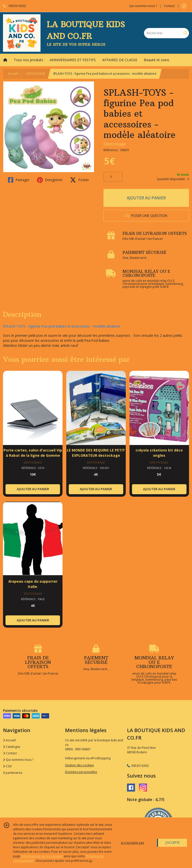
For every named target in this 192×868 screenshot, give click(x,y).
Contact (169, 6)
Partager (19, 180)
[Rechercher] (185, 33)
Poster (79, 180)
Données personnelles (81, 772)
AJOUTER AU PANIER (146, 198)
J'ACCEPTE (172, 843)
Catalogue (12, 747)
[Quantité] (113, 177)
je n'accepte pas (132, 843)
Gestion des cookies (79, 765)
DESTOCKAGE (35, 74)
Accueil (13, 74)
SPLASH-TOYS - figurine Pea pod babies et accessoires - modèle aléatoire (62, 326)
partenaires (13, 773)
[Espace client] (184, 6)
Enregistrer (50, 180)
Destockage (115, 144)
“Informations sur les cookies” (42, 856)
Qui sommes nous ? (18, 760)
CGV (7, 766)
